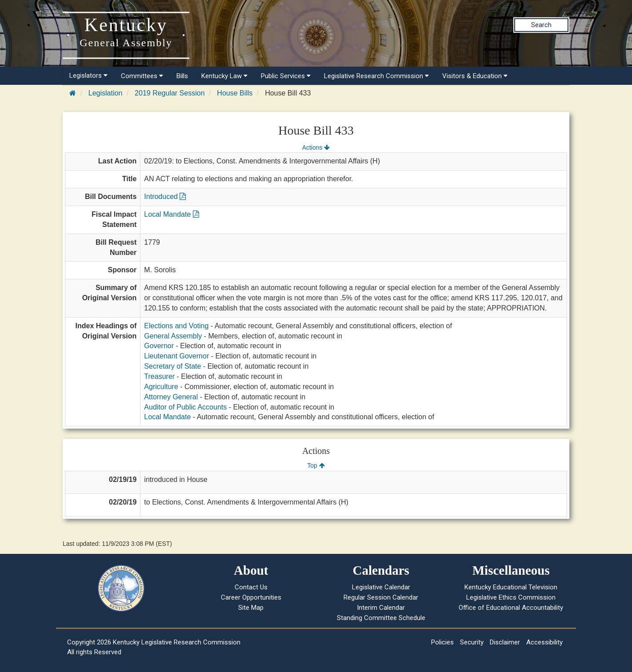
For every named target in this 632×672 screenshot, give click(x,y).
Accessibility (544, 642)
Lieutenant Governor (176, 356)
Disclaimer (505, 642)
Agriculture (161, 387)
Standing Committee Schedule (381, 618)
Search (541, 25)
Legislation (106, 93)
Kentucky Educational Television (511, 587)
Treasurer (159, 376)
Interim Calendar (381, 608)
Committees (142, 76)
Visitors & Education (475, 76)
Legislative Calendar (381, 587)
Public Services (286, 76)
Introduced (165, 197)
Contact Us (251, 587)
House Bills (235, 93)
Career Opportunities (251, 597)
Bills (182, 76)
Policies (442, 642)
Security (472, 642)
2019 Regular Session (170, 93)
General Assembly (173, 336)
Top (316, 465)
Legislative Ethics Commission (511, 597)
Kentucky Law (224, 76)
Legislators (88, 76)
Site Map (251, 608)
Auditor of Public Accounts (185, 407)
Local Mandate (171, 214)
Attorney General (171, 397)
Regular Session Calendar (381, 597)
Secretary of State (172, 366)
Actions (316, 147)
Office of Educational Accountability (511, 608)
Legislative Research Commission (376, 76)
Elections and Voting (176, 326)
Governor (159, 346)
